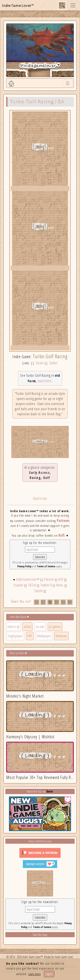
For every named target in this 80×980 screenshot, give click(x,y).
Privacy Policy (24, 566)
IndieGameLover (27, 579)
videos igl (13, 627)
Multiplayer (44, 636)
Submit (38, 591)
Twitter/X (46, 585)
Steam (39, 363)
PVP (30, 636)
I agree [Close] (49, 974)
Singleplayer (15, 636)
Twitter (53, 363)
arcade (40, 627)
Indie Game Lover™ (18, 6)
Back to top (40, 498)
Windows (61, 636)
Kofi (61, 535)
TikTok (32, 585)
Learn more (35, 974)
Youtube (18, 585)
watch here (45, 381)
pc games (55, 627)
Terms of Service (46, 566)
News (60, 585)
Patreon (63, 520)
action (27, 627)
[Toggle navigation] (73, 5)
